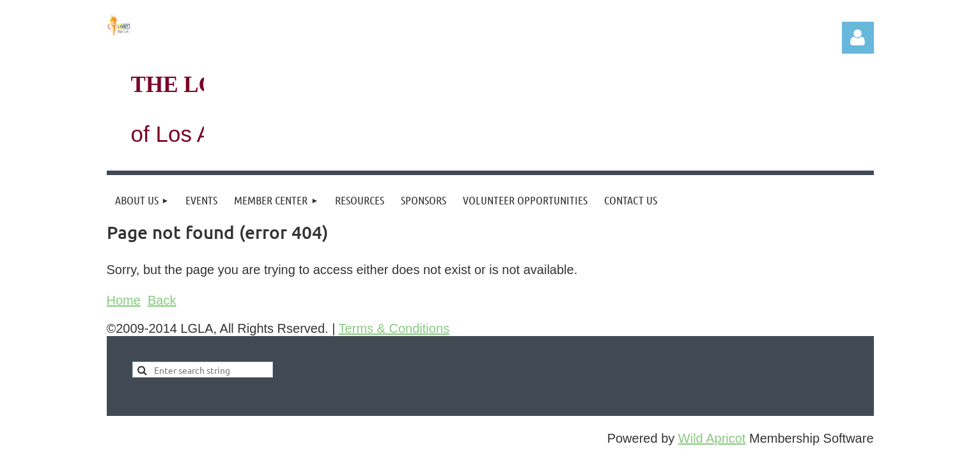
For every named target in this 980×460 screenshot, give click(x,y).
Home (124, 300)
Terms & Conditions (394, 328)
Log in (858, 38)
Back (162, 300)
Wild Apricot (712, 438)
